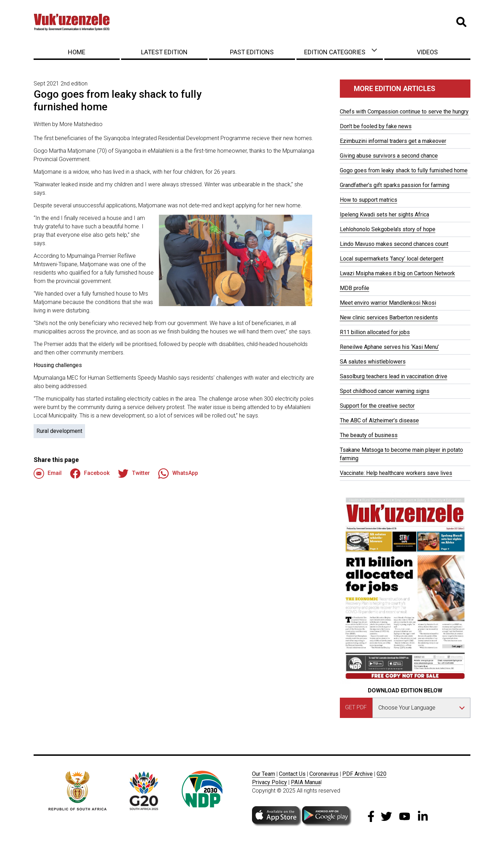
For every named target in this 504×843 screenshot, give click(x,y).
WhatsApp (178, 474)
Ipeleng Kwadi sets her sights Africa (384, 215)
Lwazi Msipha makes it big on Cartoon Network (397, 273)
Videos (427, 52)
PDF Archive (358, 774)
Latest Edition (164, 52)
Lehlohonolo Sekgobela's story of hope (388, 229)
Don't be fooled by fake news (376, 126)
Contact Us (292, 774)
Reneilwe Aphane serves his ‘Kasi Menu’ (389, 347)
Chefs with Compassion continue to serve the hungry (404, 112)
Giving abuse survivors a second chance (389, 156)
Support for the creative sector (377, 406)
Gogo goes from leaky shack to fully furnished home (404, 170)
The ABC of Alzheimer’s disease (379, 420)
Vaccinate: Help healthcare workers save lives (396, 473)
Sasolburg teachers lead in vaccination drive (394, 376)
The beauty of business (369, 435)
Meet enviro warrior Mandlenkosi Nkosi (388, 303)
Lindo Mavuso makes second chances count (394, 244)
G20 (381, 774)
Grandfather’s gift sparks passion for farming (395, 185)
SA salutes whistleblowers (373, 362)
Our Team (264, 774)
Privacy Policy (269, 782)
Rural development (59, 431)
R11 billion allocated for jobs (375, 332)
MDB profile (355, 288)
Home (77, 52)
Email (48, 474)
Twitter (134, 474)
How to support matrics (369, 200)
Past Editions (252, 52)
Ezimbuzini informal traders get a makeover (393, 141)
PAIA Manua (306, 782)
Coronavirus (324, 774)
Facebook (90, 474)
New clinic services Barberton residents (389, 317)
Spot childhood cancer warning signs (385, 391)
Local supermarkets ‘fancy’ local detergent (392, 259)
